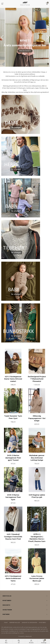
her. (46, 86)
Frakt (6, 623)
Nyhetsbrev (42, 623)
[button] (48, 37)
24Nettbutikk (28, 636)
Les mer (3, 633)
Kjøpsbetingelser (15, 623)
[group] (25, 37)
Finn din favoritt (25, 51)
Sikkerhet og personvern (29, 623)
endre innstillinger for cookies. (16, 633)
